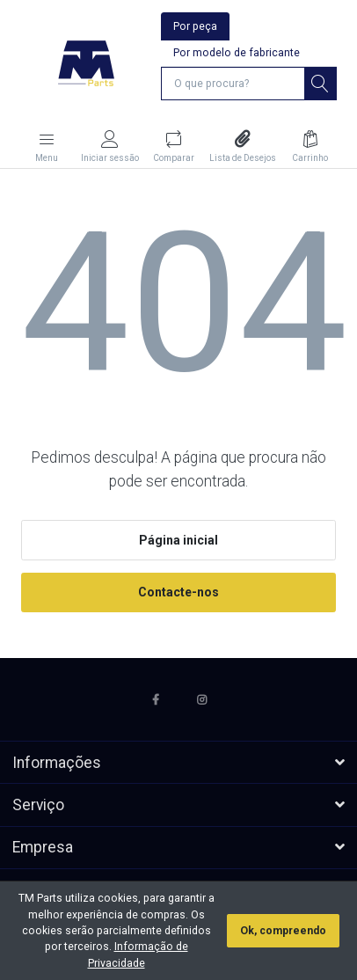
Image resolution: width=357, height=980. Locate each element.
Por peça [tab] (195, 26)
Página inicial (178, 540)
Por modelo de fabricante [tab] (237, 53)
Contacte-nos (178, 592)
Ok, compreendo (283, 931)
